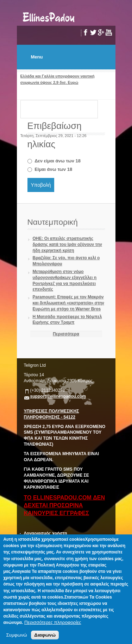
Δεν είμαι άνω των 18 (58, 161)
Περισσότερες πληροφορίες (53, 622)
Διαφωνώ (45, 635)
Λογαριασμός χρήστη (46, 533)
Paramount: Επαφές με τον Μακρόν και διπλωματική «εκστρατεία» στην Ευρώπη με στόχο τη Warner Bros (68, 303)
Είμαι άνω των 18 (53, 169)
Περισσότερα (66, 334)
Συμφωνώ (16, 635)
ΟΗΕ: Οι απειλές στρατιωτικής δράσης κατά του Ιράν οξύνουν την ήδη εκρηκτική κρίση (67, 244)
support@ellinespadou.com (58, 396)
